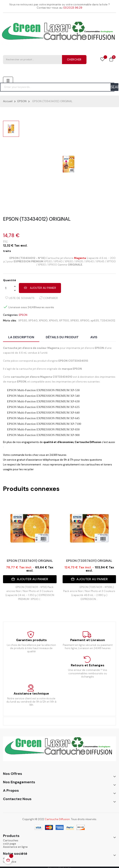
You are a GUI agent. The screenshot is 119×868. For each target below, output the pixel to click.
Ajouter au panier (40, 288)
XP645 (53, 320)
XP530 (23, 320)
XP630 (43, 320)
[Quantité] (8, 288)
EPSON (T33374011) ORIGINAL (30, 561)
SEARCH (114, 87)
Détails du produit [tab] (62, 337)
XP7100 (64, 320)
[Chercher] (57, 87)
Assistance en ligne (15, 847)
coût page (10, 844)
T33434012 (108, 320)
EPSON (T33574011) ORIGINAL (89, 561)
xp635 (95, 320)
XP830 (75, 320)
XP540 (33, 320)
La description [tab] (21, 337)
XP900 (85, 320)
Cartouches (11, 840)
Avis (94, 337)
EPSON (23, 315)
